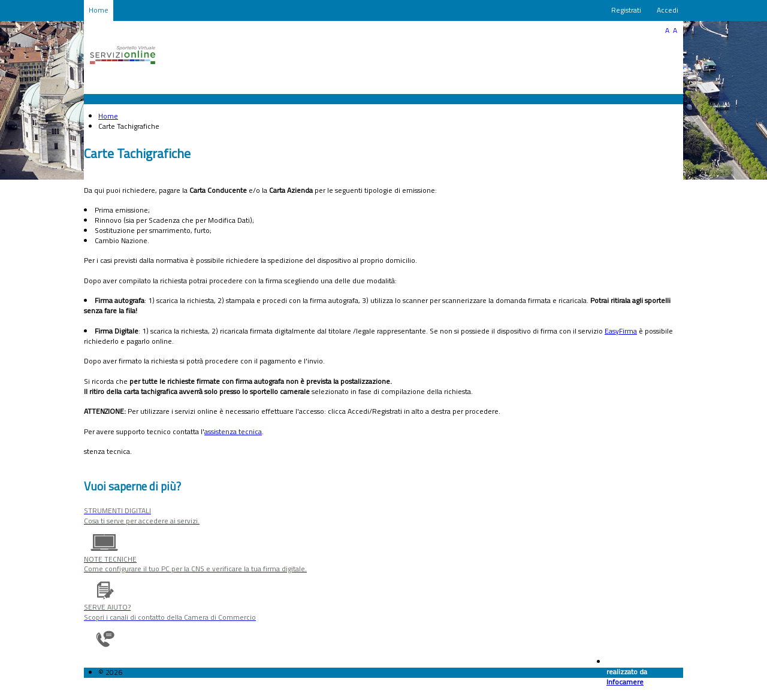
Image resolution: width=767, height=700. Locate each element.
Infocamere (625, 682)
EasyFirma (621, 331)
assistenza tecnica (233, 431)
